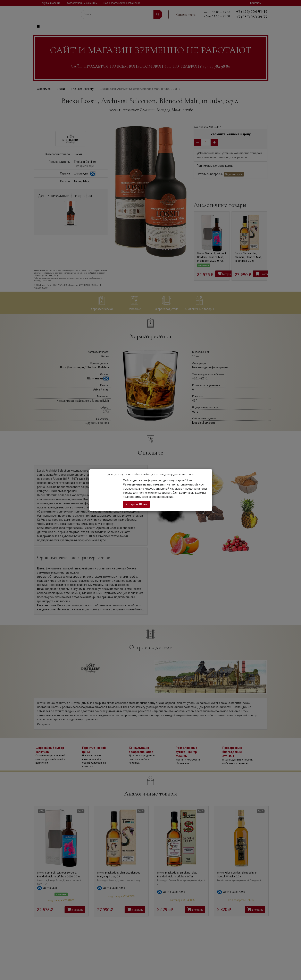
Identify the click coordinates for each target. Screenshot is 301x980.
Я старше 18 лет (136, 504)
